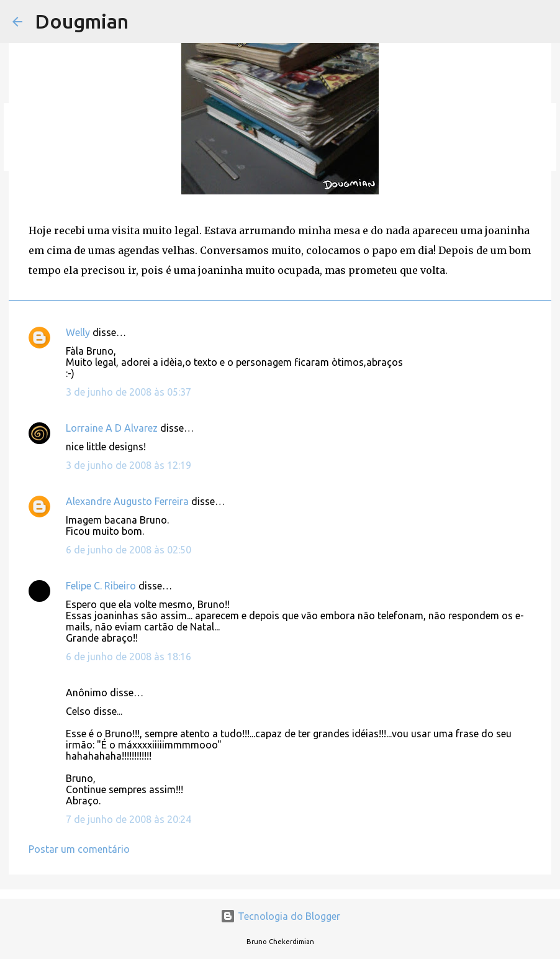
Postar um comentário (79, 849)
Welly (78, 332)
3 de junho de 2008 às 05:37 (129, 392)
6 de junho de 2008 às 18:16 (129, 657)
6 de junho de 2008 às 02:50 (129, 550)
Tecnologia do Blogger (280, 916)
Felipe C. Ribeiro (101, 586)
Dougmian (82, 21)
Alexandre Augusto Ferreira (127, 501)
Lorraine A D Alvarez (112, 428)
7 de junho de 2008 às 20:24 (129, 819)
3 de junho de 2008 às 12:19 (129, 465)
